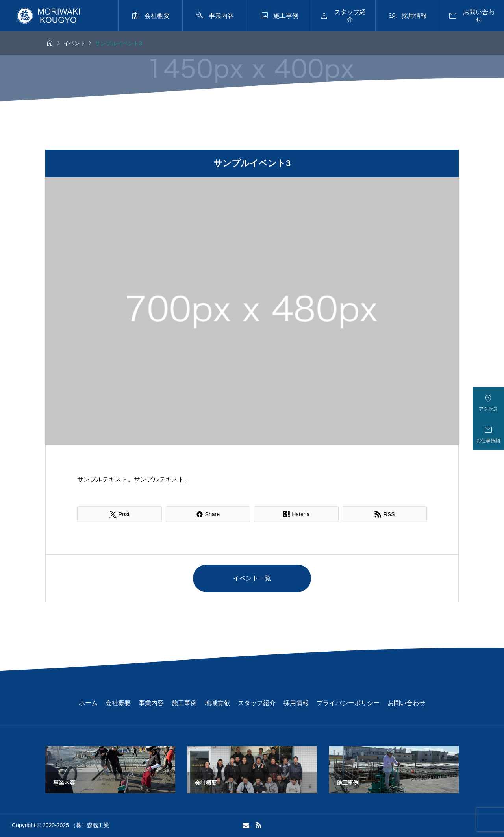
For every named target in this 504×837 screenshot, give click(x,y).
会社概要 (118, 703)
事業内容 (151, 703)
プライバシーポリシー (348, 703)
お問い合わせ (406, 703)
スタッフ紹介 (257, 703)
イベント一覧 (252, 578)
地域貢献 (217, 703)
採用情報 (296, 703)
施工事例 (184, 703)
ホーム (88, 703)
